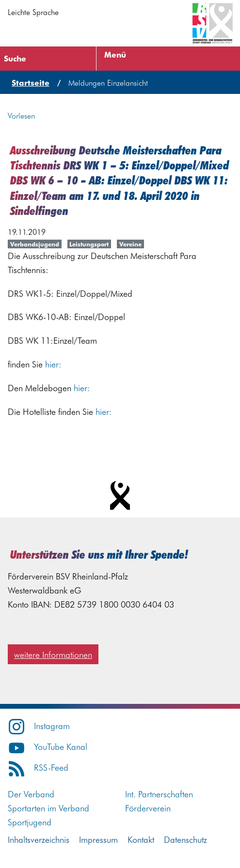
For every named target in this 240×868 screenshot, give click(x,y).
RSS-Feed (38, 767)
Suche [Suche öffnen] (15, 58)
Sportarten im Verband (48, 808)
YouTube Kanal (48, 746)
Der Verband (31, 794)
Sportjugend (30, 822)
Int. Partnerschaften (159, 794)
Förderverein (148, 808)
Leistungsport (89, 244)
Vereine (130, 244)
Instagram (39, 725)
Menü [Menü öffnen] (115, 54)
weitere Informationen (53, 654)
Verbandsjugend (35, 244)
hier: (53, 364)
